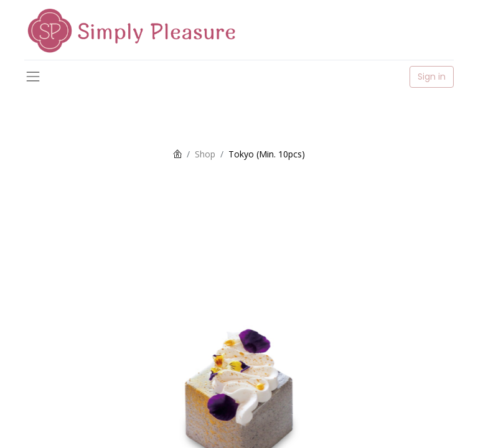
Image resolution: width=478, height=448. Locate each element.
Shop (205, 154)
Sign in (432, 77)
